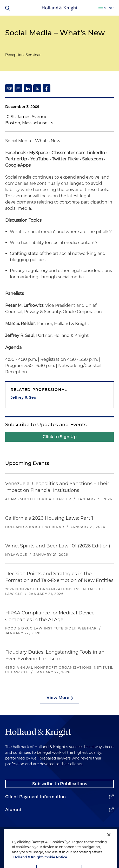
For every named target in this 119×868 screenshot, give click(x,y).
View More (58, 698)
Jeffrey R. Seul (24, 397)
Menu (109, 8)
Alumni (13, 810)
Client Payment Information (35, 797)
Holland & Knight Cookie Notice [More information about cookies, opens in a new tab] (40, 862)
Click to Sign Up (60, 437)
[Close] (109, 840)
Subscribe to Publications (60, 784)
